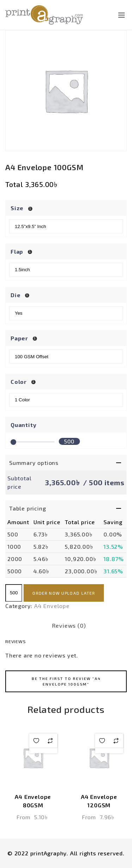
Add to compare (50, 741)
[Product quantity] (14, 593)
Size (18, 208)
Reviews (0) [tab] (69, 625)
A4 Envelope (52, 606)
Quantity (23, 425)
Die (16, 295)
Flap (18, 251)
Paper (20, 338)
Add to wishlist (36, 741)
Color (19, 382)
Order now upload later (64, 593)
